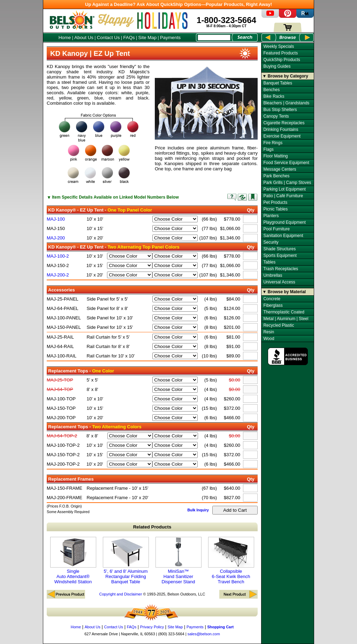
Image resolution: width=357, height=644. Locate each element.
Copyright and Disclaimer (120, 594)
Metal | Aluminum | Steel (286, 319)
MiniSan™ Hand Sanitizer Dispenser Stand (178, 561)
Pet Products (275, 202)
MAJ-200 (56, 238)
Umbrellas (273, 275)
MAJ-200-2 (58, 275)
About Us (84, 38)
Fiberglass (273, 305)
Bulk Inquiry (198, 510)
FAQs (129, 38)
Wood (269, 339)
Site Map (148, 38)
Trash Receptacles (281, 269)
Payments (170, 38)
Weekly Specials (279, 46)
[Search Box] (214, 38)
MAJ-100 (56, 219)
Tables (269, 262)
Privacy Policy (152, 627)
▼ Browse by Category (285, 76)
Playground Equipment (284, 222)
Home (65, 38)
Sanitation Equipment (283, 236)
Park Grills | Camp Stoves (287, 183)
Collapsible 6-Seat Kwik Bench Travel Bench (231, 561)
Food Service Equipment (286, 163)
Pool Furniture (276, 229)
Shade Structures (279, 249)
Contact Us (108, 38)
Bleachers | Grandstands (286, 103)
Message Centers (280, 169)
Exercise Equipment (282, 136)
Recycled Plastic (279, 325)
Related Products (152, 527)
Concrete (272, 299)
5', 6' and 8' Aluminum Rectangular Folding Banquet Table (126, 561)
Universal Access (279, 282)
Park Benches (276, 176)
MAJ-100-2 (58, 256)
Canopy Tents (276, 116)
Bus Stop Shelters (280, 110)
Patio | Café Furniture (283, 196)
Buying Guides (277, 66)
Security (271, 242)
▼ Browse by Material (284, 292)
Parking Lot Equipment (284, 189)
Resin (269, 332)
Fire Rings (273, 143)
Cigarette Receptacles (284, 123)
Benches (271, 90)
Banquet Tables (278, 83)
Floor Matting (275, 156)
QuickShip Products (282, 60)
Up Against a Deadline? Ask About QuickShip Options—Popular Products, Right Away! (178, 4)
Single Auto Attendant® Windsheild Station (73, 561)
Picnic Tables (275, 209)
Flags (268, 149)
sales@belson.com (204, 634)
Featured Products (280, 53)
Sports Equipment (280, 256)
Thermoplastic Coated (284, 312)
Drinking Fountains (281, 129)
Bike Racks (274, 96)
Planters (271, 216)
